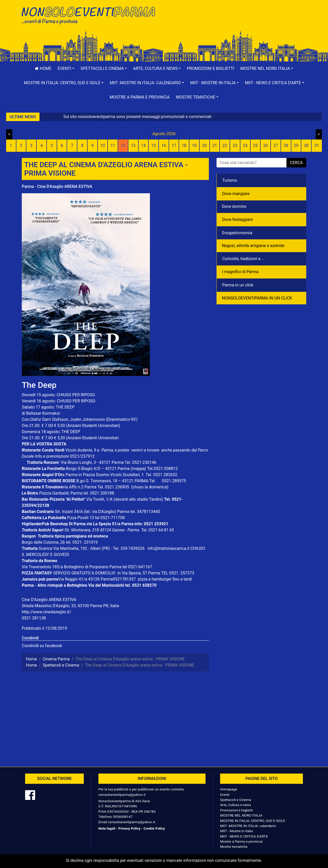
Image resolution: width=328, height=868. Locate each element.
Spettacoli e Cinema (236, 800)
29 (296, 146)
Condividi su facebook (42, 646)
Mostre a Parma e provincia (140, 97)
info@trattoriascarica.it (168, 548)
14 (143, 146)
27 (276, 146)
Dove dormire (234, 206)
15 (153, 146)
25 (255, 146)
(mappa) (139, 469)
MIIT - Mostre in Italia (236, 831)
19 (194, 146)
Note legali (107, 828)
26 (265, 146)
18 (184, 146)
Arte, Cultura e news (236, 805)
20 (204, 146)
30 (306, 146)
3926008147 (122, 817)
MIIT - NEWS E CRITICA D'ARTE (244, 836)
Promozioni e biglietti (211, 68)
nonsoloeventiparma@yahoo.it (122, 795)
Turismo (230, 180)
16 (164, 146)
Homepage (229, 789)
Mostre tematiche (234, 846)
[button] (66, 69)
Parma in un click (238, 285)
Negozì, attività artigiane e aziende (253, 246)
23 (235, 146)
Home (43, 68)
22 (225, 146)
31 (317, 146)
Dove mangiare (236, 194)
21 (215, 146)
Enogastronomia (237, 233)
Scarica (46, 548)
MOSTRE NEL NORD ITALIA (241, 815)
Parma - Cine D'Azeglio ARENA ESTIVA (57, 186)
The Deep (39, 385)
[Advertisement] (237, 21)
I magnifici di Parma (240, 272)
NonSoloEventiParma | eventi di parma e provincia (91, 15)
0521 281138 (34, 618)
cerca (296, 163)
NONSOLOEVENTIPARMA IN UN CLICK (257, 298)
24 (245, 146)
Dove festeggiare (238, 219)
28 (286, 146)
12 (123, 146)
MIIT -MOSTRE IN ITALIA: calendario (248, 826)
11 (113, 146)
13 (133, 146)
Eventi (225, 795)
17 (174, 146)
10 (102, 146)
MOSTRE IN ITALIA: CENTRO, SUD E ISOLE (253, 821)
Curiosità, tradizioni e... (243, 259)
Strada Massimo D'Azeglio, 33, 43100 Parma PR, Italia (70, 606)
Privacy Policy (129, 828)
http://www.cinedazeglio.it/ (46, 612)
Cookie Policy (154, 828)
